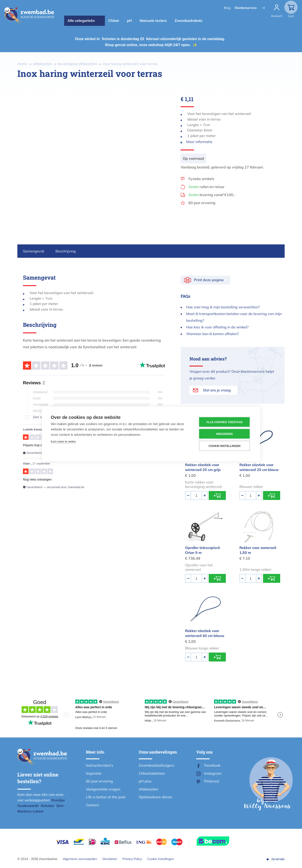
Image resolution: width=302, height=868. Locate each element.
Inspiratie (94, 773)
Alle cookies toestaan (224, 422)
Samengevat (34, 251)
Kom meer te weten (63, 441)
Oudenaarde (28, 806)
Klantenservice (246, 8)
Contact (92, 805)
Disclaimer (110, 859)
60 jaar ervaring (202, 203)
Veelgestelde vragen (103, 789)
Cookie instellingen (161, 859)
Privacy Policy (132, 859)
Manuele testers (153, 20)
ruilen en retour (206, 187)
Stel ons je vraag (217, 390)
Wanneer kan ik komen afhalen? (212, 334)
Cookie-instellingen (224, 446)
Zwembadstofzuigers (156, 765)
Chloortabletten (152, 773)
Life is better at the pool (106, 797)
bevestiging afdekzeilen (77, 64)
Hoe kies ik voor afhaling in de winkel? (217, 327)
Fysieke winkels (201, 179)
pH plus (145, 781)
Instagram (213, 773)
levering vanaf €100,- (212, 195)
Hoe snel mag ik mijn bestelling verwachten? (223, 307)
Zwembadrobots (189, 20)
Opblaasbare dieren (155, 797)
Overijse (58, 800)
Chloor (114, 20)
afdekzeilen (42, 64)
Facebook (212, 765)
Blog (227, 8)
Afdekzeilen (148, 789)
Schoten (48, 806)
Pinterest (212, 781)
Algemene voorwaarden (80, 859)
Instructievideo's (100, 765)
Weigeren (224, 434)
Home (22, 64)
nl (264, 8)
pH (129, 20)
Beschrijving (66, 251)
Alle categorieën (81, 20)
